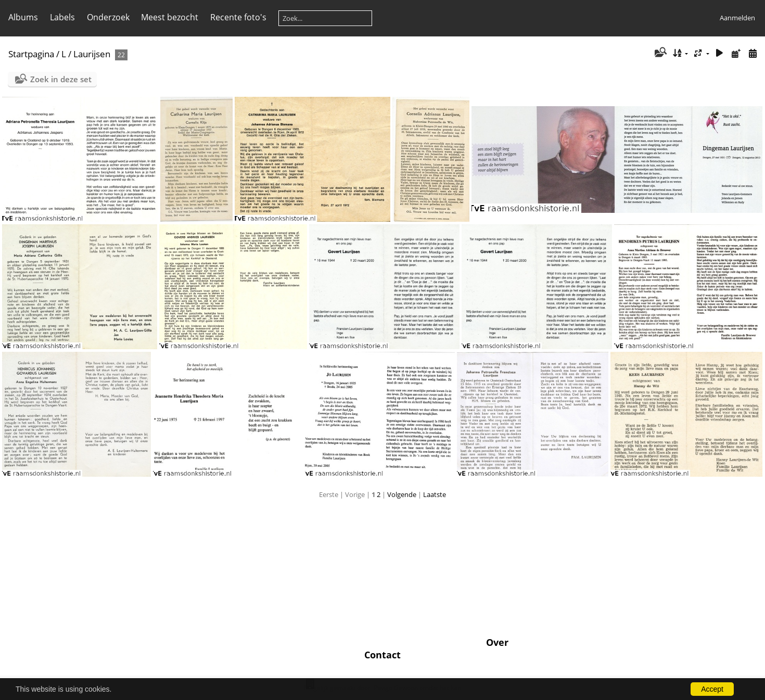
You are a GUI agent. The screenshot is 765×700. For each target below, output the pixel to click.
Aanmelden (737, 18)
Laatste (435, 494)
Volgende (402, 494)
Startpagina (31, 54)
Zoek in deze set (61, 79)
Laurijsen (92, 54)
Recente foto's (238, 17)
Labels (62, 17)
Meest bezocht (170, 17)
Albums (23, 17)
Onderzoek (108, 17)
